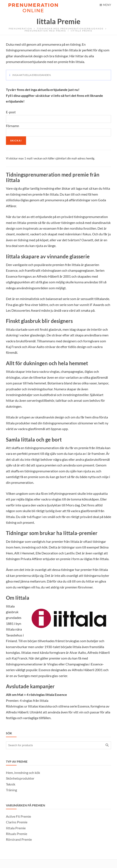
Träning (11, 790)
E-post (11, 112)
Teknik (11, 784)
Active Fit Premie (18, 816)
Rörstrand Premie (19, 839)
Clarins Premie (17, 822)
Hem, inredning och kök (23, 773)
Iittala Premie (16, 828)
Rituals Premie (17, 834)
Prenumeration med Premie (45, 31)
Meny (105, 5)
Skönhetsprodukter (20, 778)
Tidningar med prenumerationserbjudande (70, 29)
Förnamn (13, 126)
